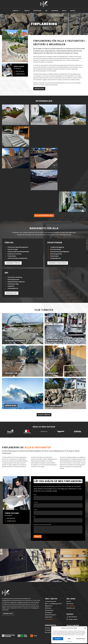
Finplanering (49, 619)
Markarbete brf (12, 293)
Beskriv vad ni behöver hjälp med (42, 525)
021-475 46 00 (63, 486)
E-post (35, 510)
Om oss (64, 11)
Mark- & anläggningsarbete (53, 604)
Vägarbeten (49, 606)
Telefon (36, 502)
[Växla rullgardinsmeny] (20, 11)
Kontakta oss (39, 89)
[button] (85, 628)
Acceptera (58, 639)
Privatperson (37, 11)
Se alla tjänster (44, 415)
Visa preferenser (81, 639)
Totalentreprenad (51, 601)
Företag (27, 11)
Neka (69, 639)
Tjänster (15, 11)
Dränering (48, 608)
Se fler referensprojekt (44, 216)
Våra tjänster (71, 606)
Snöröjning (48, 613)
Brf (46, 11)
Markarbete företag (13, 263)
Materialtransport (51, 615)
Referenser (55, 11)
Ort (35, 517)
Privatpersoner (50, 630)
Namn (35, 495)
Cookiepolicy (69, 642)
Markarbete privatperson (58, 263)
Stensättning (49, 610)
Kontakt (73, 11)
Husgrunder (49, 617)
